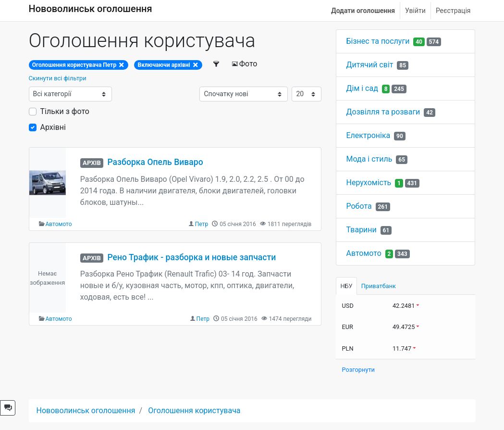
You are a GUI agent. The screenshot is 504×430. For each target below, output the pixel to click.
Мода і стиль (369, 159)
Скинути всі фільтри (58, 78)
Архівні (53, 127)
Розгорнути (358, 370)
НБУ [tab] (346, 286)
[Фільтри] (216, 64)
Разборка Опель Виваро (155, 162)
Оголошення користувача (194, 411)
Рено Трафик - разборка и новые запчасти (191, 257)
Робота (359, 206)
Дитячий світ (369, 65)
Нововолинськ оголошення (91, 9)
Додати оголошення (363, 11)
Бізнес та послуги (378, 41)
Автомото (59, 224)
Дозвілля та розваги (383, 112)
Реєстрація (453, 11)
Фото (245, 64)
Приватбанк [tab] (379, 286)
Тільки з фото (65, 111)
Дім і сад (362, 88)
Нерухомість (369, 183)
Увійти (415, 11)
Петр (202, 224)
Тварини (361, 230)
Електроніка (368, 135)
